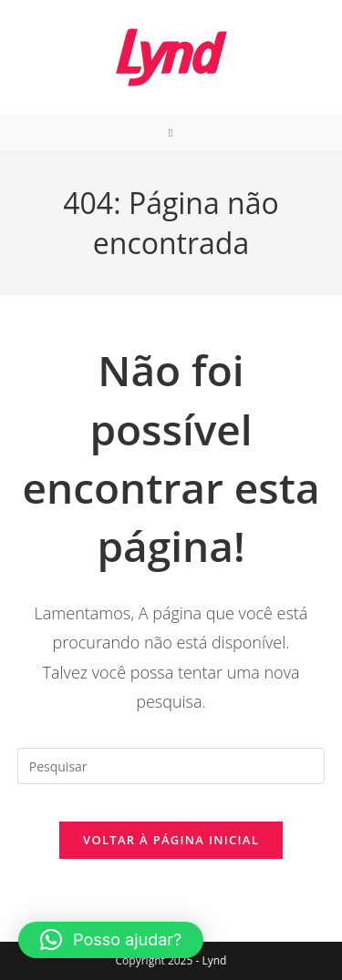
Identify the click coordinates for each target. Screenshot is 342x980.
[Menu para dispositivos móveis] (171, 133)
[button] (111, 940)
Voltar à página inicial (171, 840)
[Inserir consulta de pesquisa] (171, 766)
